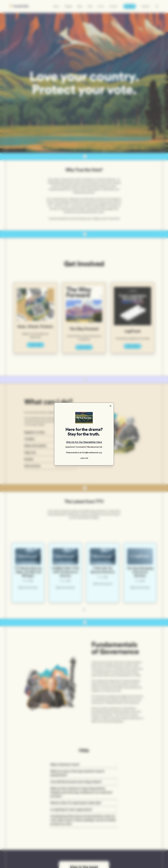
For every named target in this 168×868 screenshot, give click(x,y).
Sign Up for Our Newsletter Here (84, 442)
